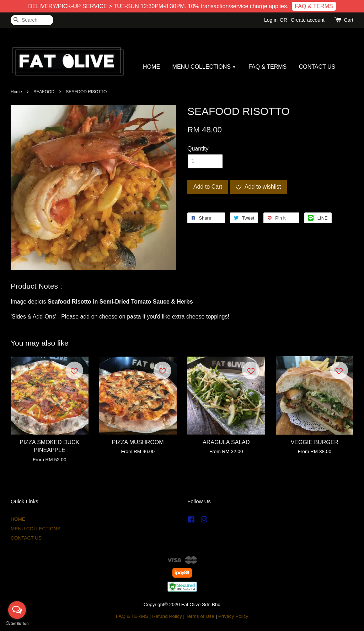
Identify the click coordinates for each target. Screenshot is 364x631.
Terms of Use (200, 616)
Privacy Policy (233, 616)
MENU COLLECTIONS (204, 67)
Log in (271, 20)
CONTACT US (317, 67)
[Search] (32, 20)
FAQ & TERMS (314, 6)
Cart (349, 20)
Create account (308, 20)
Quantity (198, 149)
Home (16, 92)
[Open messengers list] (17, 610)
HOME (151, 67)
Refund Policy (167, 616)
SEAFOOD (44, 92)
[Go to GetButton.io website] (17, 624)
